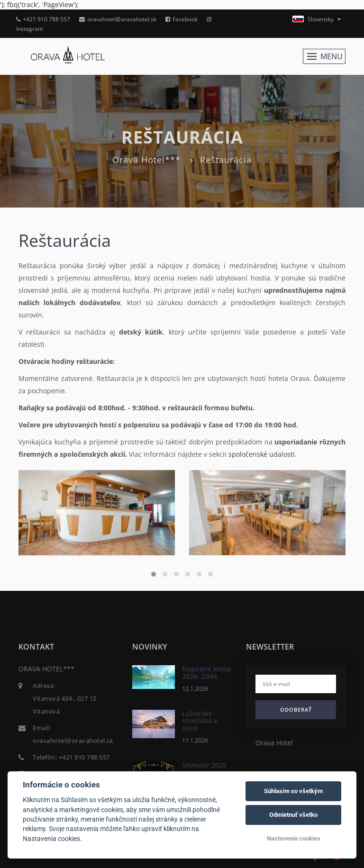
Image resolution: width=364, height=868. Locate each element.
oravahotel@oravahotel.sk (118, 19)
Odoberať (296, 710)
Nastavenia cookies (294, 838)
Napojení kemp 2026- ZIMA (207, 672)
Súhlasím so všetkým (293, 791)
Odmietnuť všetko (293, 815)
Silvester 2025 (204, 765)
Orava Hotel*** (146, 160)
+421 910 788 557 (43, 19)
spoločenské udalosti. (263, 454)
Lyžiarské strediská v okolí (200, 721)
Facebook (182, 19)
